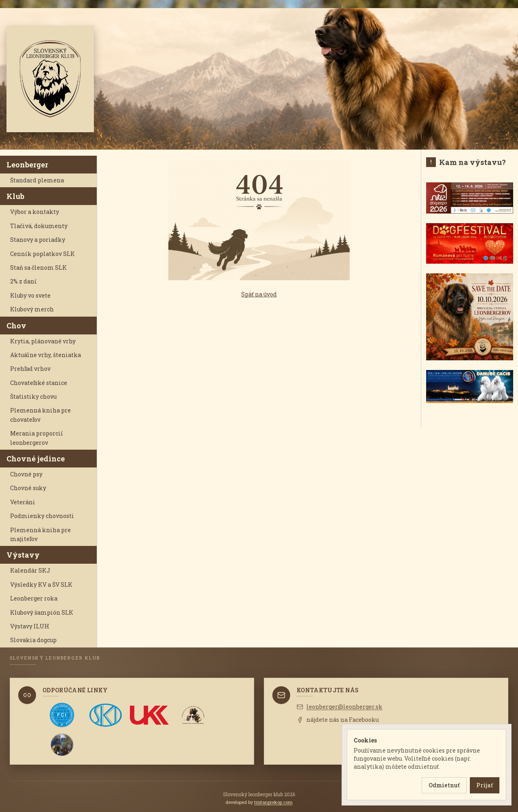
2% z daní (23, 281)
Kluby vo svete (30, 295)
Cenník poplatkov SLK (42, 254)
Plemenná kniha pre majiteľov (40, 534)
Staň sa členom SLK (38, 267)
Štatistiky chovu (33, 396)
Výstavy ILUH (30, 626)
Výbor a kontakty (35, 212)
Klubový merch (32, 309)
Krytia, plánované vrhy (43, 341)
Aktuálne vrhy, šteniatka (46, 355)
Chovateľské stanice (39, 383)
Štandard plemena (37, 180)
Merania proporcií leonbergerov (37, 438)
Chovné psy (26, 474)
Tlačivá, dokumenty (39, 226)
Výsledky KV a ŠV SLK (41, 585)
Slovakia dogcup (33, 640)
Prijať (485, 785)
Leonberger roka (34, 598)
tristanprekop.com (273, 802)
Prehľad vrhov (30, 369)
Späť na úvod (259, 294)
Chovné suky (28, 488)
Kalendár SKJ (30, 570)
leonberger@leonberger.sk (340, 707)
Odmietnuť (444, 785)
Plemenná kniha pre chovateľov (40, 415)
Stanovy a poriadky (38, 240)
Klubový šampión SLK (42, 612)
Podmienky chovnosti (42, 516)
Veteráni (23, 502)
